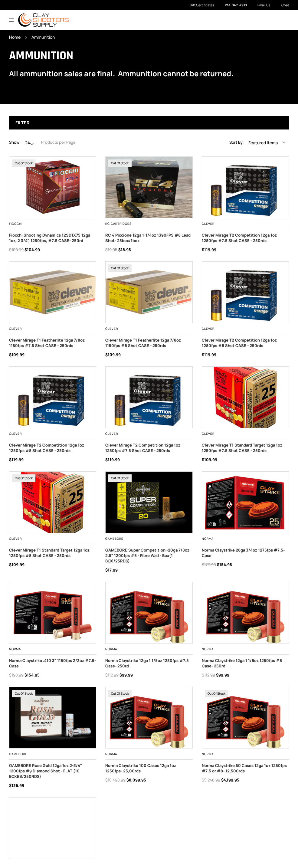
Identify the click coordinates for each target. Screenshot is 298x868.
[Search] (273, 20)
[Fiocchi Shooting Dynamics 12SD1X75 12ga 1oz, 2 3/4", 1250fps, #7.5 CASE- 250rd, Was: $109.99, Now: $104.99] (53, 187)
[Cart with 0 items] (285, 20)
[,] (149, 187)
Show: (15, 142)
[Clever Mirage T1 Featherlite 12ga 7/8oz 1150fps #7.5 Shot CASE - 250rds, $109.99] (53, 292)
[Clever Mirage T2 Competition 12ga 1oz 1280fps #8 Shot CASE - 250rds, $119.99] (245, 292)
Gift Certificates (202, 5)
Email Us (261, 5)
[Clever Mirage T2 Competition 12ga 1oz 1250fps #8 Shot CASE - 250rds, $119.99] (53, 397)
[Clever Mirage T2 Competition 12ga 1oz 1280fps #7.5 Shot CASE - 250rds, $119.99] (245, 187)
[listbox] (268, 142)
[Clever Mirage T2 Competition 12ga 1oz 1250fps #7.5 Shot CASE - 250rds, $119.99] (149, 397)
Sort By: (237, 142)
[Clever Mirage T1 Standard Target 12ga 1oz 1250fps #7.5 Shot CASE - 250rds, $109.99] (245, 397)
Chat (282, 5)
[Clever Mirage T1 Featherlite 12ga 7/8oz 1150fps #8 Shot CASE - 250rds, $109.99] (149, 292)
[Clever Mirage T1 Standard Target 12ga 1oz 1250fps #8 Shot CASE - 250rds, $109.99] (53, 502)
